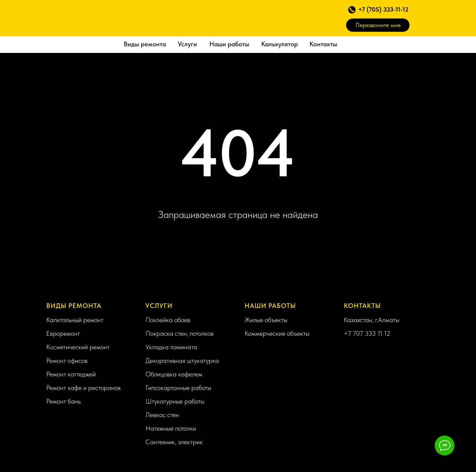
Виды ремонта (145, 44)
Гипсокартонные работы (178, 388)
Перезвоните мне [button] (378, 25)
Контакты (323, 44)
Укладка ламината (171, 347)
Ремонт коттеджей (71, 374)
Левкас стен (162, 415)
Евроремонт (63, 333)
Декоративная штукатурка (182, 361)
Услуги (187, 44)
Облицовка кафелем (174, 374)
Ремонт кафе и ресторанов (83, 388)
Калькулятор (279, 44)
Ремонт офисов (67, 361)
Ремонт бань (63, 401)
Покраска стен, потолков (179, 333)
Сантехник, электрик (174, 442)
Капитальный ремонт (75, 320)
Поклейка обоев (168, 320)
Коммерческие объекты (277, 333)
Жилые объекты (266, 320)
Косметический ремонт (78, 347)
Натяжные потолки (171, 428)
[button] (352, 10)
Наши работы (229, 44)
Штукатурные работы (175, 401)
